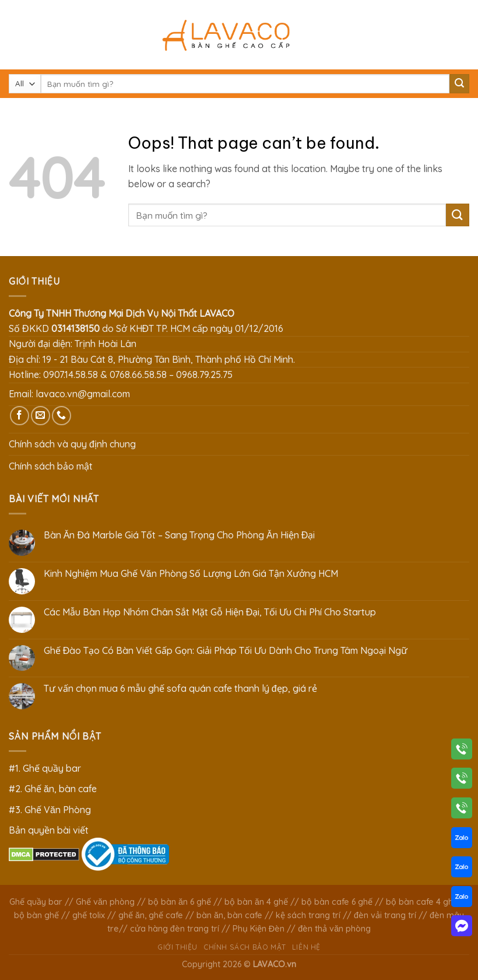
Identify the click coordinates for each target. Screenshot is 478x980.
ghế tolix (89, 915)
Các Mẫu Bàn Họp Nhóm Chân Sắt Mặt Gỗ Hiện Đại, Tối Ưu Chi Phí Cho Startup (210, 612)
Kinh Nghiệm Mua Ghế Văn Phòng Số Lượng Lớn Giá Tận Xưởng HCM (191, 574)
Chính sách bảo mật (51, 466)
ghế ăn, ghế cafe (151, 915)
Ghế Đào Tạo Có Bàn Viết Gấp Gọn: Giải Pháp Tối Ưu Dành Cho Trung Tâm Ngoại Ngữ (226, 651)
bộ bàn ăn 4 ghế (256, 902)
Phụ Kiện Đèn (259, 929)
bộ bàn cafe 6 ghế (337, 902)
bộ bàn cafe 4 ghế (422, 902)
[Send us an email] (41, 416)
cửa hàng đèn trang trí (175, 929)
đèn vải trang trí (385, 915)
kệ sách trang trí (308, 915)
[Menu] (16, 35)
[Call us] (61, 416)
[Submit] (459, 84)
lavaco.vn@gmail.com (83, 394)
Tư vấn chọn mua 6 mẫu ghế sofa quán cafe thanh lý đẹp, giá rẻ (180, 689)
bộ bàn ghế (36, 915)
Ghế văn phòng (105, 902)
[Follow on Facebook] (20, 416)
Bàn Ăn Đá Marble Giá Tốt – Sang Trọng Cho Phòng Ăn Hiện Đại (179, 535)
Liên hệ (306, 947)
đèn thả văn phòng (334, 929)
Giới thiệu (178, 947)
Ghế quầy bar (36, 902)
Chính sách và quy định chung (72, 444)
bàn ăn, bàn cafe (229, 915)
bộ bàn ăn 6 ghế (180, 902)
